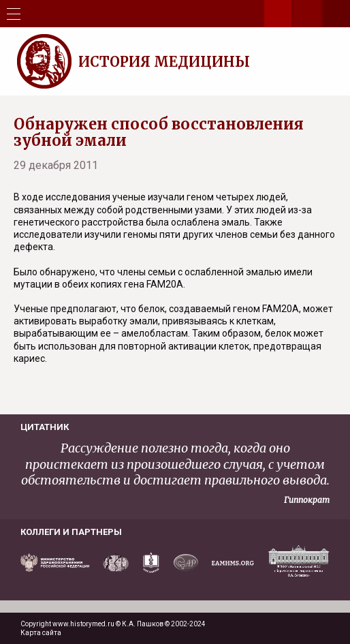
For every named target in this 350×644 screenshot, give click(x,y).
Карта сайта (41, 633)
